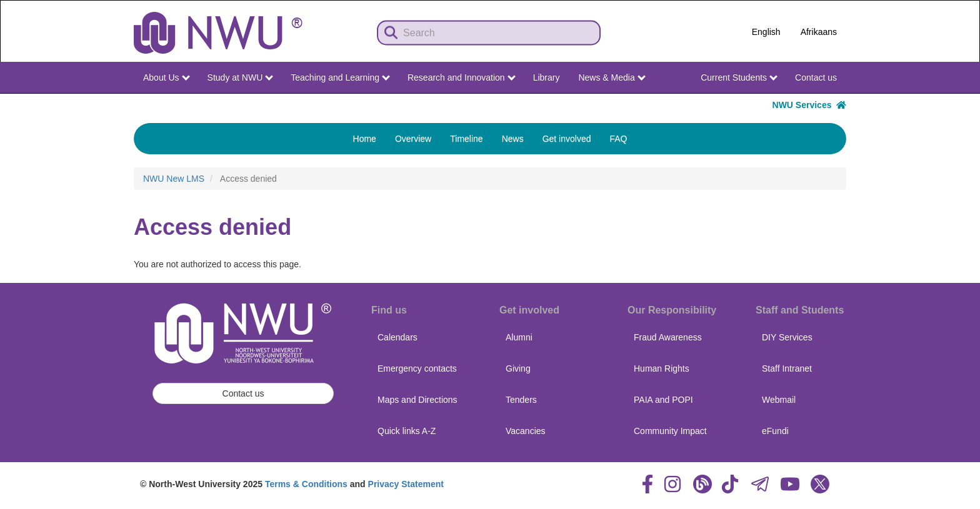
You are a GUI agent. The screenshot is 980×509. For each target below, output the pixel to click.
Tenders (521, 400)
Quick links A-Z (407, 431)
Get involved (567, 139)
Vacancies (526, 431)
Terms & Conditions (306, 484)
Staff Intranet (787, 368)
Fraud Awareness (668, 337)
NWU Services (809, 105)
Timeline (466, 139)
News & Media (612, 77)
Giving (518, 368)
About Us (166, 77)
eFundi (775, 431)
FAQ (618, 139)
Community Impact (670, 431)
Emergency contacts (417, 368)
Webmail (779, 400)
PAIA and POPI (663, 400)
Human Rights (662, 368)
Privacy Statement (406, 484)
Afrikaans (819, 32)
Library (547, 77)
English (766, 32)
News (513, 139)
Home (365, 139)
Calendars (397, 337)
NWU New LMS (174, 179)
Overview (413, 139)
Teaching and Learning (340, 77)
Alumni (519, 337)
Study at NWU (241, 77)
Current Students (739, 77)
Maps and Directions (417, 400)
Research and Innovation (462, 77)
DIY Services (787, 337)
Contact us (816, 77)
